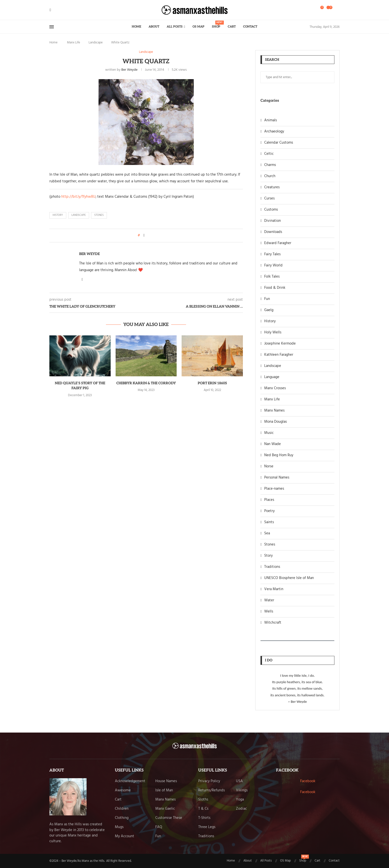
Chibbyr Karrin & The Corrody (146, 383)
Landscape (96, 43)
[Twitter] (54, 10)
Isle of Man (164, 790)
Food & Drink (275, 288)
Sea (267, 533)
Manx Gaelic (165, 809)
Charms (270, 165)
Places (269, 500)
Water (269, 600)
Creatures (272, 187)
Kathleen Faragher (279, 355)
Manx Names (274, 411)
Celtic (269, 154)
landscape (79, 215)
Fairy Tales (272, 254)
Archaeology (274, 132)
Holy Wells (273, 333)
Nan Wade (273, 444)
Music (269, 433)
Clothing (122, 818)
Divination (273, 221)
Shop (216, 25)
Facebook (308, 781)
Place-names (274, 489)
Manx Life (74, 43)
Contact (250, 27)
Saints (269, 522)
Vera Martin (274, 589)
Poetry (269, 511)
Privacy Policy (209, 781)
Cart (232, 27)
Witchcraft (273, 623)
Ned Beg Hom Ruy (279, 455)
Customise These (169, 818)
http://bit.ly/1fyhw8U (78, 197)
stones (99, 215)
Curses (269, 199)
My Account (125, 836)
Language (272, 377)
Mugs (119, 827)
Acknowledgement (130, 781)
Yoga (240, 800)
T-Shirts (204, 818)
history (58, 215)
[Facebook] (50, 10)
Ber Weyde (129, 70)
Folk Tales (272, 277)
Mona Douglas (276, 422)
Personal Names (277, 478)
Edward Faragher (278, 243)
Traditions (272, 567)
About (154, 27)
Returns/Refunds (211, 790)
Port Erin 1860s (212, 383)
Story (268, 556)
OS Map (198, 27)
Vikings (242, 790)
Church (270, 176)
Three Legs (207, 827)
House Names (166, 781)
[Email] (63, 10)
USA (239, 781)
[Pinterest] (60, 10)
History (270, 321)
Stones (270, 545)
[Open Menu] (52, 27)
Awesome (123, 790)
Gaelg (269, 310)
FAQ (159, 827)
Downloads (273, 232)
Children (122, 809)
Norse (269, 466)
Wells (269, 612)
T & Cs (203, 809)
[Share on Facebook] (144, 236)
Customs (271, 210)
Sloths (203, 800)
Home (136, 27)
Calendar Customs (279, 143)
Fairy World (273, 266)
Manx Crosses (275, 388)
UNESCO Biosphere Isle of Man (289, 578)
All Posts (175, 27)
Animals (271, 120)
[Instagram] (57, 10)
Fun (267, 299)
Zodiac (241, 809)
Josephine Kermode (280, 344)
